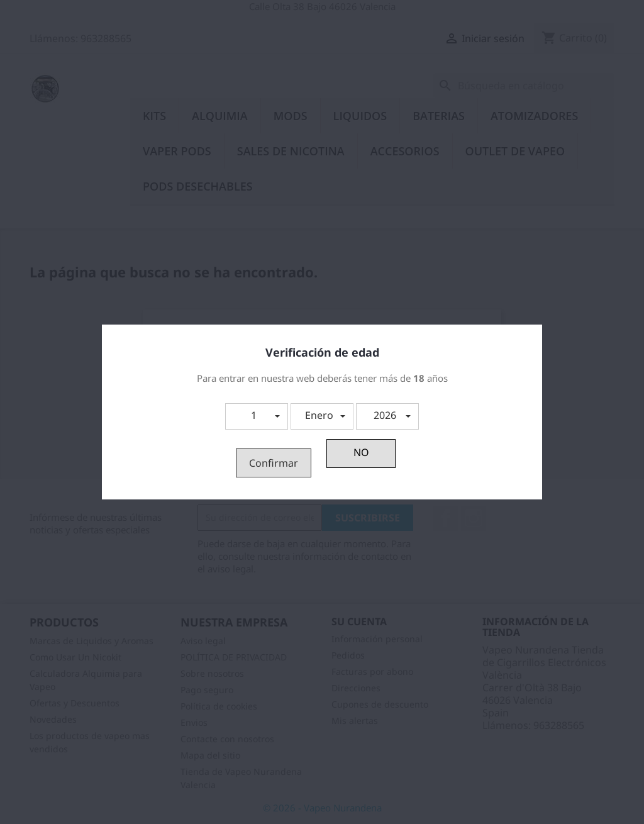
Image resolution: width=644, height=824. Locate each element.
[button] (257, 416)
